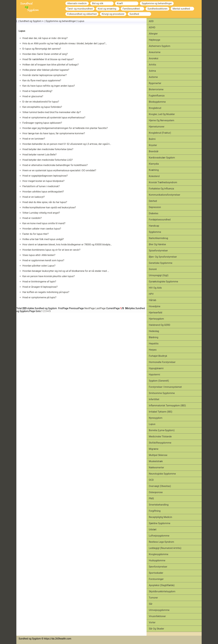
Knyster (153, 145)
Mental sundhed (181, 9)
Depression (155, 207)
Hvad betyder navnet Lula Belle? (39, 155)
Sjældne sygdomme (160, 523)
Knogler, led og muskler (162, 114)
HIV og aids (155, 288)
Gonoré (153, 269)
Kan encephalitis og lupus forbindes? (42, 107)
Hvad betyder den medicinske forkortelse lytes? (48, 149)
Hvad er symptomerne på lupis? (39, 297)
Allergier (153, 34)
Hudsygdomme (157, 560)
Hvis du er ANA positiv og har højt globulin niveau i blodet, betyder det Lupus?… (65, 43)
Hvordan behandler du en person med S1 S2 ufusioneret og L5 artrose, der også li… (67, 144)
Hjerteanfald (155, 313)
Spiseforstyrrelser (158, 251)
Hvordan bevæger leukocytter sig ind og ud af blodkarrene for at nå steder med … (66, 271)
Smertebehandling (159, 505)
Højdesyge (154, 40)
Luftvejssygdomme (159, 536)
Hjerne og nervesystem (162, 120)
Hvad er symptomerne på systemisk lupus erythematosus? (54, 118)
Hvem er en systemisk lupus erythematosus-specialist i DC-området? (59, 170)
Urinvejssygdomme (159, 610)
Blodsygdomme (157, 102)
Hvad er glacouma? (33, 96)
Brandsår (154, 151)
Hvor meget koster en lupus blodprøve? (43, 181)
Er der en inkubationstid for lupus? (41, 102)
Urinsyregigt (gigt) (159, 275)
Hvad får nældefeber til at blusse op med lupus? (48, 59)
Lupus (81, 21)
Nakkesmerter (156, 468)
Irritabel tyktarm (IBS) (161, 412)
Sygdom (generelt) (159, 381)
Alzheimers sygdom (160, 46)
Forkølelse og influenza (161, 189)
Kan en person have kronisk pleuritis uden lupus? (49, 276)
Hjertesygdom (156, 319)
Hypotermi (154, 375)
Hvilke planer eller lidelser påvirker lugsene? (46, 70)
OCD (151, 480)
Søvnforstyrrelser (158, 567)
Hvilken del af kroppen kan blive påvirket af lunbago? (50, 65)
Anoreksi (154, 58)
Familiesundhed (131, 9)
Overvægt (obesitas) (160, 486)
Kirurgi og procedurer (113, 14)
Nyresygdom (156, 418)
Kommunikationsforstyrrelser (164, 195)
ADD (151, 21)
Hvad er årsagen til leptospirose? (40, 287)
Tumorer (153, 598)
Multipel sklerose (158, 455)
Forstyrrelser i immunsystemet (165, 387)
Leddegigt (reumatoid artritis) (165, 548)
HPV (151, 294)
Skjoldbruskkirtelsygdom (162, 591)
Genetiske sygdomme (161, 263)
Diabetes (154, 213)
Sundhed (134, 14)
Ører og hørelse (157, 244)
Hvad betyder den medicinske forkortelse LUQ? (48, 160)
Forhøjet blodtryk (158, 356)
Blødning (154, 337)
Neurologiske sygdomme (162, 474)
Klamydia (154, 164)
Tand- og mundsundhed (80, 9)
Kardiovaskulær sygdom (162, 158)
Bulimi (152, 139)
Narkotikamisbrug (158, 238)
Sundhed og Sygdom (31, 21)
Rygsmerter (155, 83)
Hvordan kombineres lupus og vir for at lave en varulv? (51, 250)
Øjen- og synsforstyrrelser (163, 257)
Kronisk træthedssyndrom (163, 182)
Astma (152, 71)
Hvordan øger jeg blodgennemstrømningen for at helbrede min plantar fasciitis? (65, 128)
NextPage (90, 308)
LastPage (100, 308)
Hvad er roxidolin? (32, 218)
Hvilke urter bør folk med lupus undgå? (43, 239)
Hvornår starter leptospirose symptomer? (45, 75)
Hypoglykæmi (156, 368)
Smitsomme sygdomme (162, 393)
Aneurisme (155, 52)
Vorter (152, 622)
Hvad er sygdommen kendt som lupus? (43, 260)
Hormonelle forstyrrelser (162, 362)
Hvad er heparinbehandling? (37, 91)
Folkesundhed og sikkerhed (82, 14)
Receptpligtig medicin (160, 517)
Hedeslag (154, 331)
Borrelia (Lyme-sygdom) (162, 430)
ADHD (152, 27)
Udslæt (153, 529)
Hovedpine (155, 306)
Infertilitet (154, 399)
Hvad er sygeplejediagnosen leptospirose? (45, 176)
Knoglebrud (155, 108)
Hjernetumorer (157, 127)
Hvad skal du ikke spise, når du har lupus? (45, 202)
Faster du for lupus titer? (36, 234)
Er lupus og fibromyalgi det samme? (42, 49)
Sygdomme (155, 232)
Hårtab (153, 300)
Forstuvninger (156, 579)
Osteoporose (156, 492)
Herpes (153, 350)
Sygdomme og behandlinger (157, 3)
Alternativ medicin (77, 3)
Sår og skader (156, 629)
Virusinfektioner (157, 616)
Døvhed (153, 201)
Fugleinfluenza (157, 96)
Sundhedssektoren (157, 9)
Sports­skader (156, 573)
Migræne (154, 449)
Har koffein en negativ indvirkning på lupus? (46, 292)
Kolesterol (154, 176)
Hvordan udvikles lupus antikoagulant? (43, 192)
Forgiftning (155, 511)
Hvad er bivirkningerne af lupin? (39, 282)
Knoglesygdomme (159, 554)
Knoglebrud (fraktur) (160, 133)
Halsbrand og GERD (159, 325)
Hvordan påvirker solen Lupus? (39, 266)
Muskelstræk (156, 461)
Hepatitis (154, 344)
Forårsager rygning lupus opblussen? (42, 123)
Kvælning (154, 170)
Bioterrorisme (156, 89)
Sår (151, 604)
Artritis (152, 65)
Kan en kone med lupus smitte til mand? (44, 223)
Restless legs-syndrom (161, 542)
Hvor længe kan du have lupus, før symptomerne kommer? (54, 133)
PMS (151, 498)
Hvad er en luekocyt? (34, 197)
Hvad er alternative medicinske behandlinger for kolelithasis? (55, 165)
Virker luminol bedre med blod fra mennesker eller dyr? (52, 112)
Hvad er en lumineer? (34, 139)
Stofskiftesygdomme (160, 443)
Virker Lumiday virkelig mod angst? (41, 213)
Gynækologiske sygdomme (163, 282)
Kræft (120, 3)
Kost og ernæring (107, 9)
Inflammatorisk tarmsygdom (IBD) (167, 406)
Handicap (154, 226)
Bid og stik (98, 3)
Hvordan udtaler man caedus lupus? (42, 229)
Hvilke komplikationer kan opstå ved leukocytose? (49, 207)
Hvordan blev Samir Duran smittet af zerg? (45, 54)
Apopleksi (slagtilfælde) (162, 585)
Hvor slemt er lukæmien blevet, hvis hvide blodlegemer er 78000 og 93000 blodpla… (67, 245)
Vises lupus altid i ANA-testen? (39, 255)
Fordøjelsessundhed (160, 220)
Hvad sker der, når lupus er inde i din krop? (45, 38)
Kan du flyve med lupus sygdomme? (42, 80)
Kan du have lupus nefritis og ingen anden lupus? (49, 86)
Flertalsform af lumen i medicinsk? (41, 186)
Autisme (153, 77)
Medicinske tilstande (160, 437)
